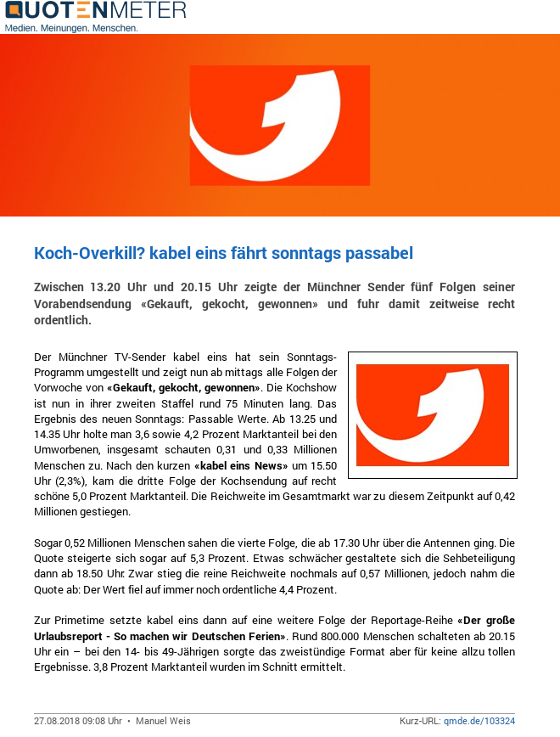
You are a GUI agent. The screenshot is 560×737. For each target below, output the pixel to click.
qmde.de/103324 (479, 720)
